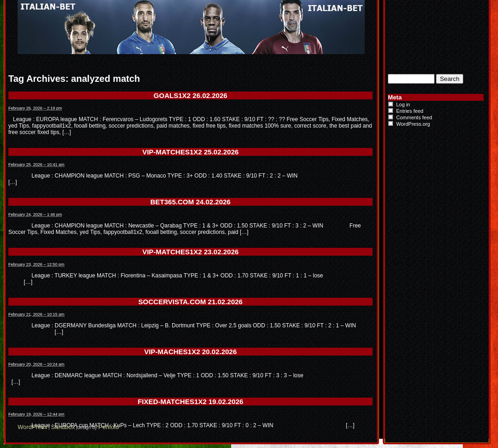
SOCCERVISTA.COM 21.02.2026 (190, 302)
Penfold (109, 427)
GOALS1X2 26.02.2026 (190, 95)
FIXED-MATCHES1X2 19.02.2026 (190, 402)
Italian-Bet (143, 8)
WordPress (32, 427)
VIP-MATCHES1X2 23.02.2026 (190, 252)
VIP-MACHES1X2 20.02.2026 (190, 352)
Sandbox (63, 427)
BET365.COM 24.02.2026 (190, 202)
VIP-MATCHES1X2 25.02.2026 (190, 152)
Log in (403, 104)
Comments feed (414, 117)
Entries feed (410, 111)
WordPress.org (413, 124)
